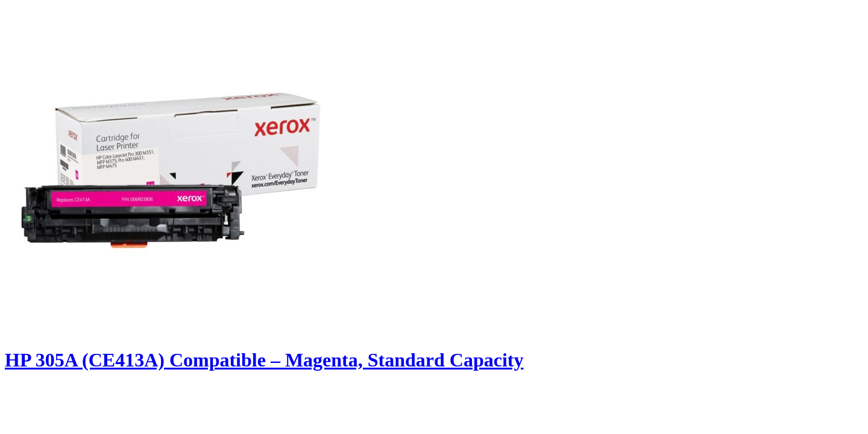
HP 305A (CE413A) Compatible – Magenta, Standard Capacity (264, 360)
